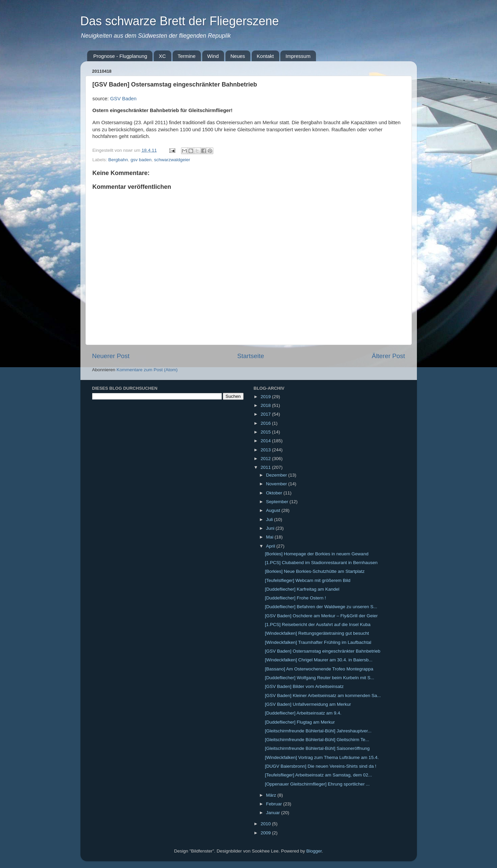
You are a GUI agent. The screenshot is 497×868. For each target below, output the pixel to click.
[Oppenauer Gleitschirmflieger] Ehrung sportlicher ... (317, 784)
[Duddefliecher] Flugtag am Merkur (300, 722)
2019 (266, 397)
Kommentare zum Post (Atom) (147, 370)
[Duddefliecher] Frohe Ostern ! (295, 598)
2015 (266, 432)
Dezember (277, 475)
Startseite (251, 356)
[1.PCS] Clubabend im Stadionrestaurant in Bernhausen (321, 563)
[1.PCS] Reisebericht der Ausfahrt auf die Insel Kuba (318, 624)
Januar (274, 813)
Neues (238, 56)
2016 (266, 423)
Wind (213, 56)
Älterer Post (388, 356)
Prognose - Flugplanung (120, 56)
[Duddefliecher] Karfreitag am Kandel (302, 589)
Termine (187, 56)
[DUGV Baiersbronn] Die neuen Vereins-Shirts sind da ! (321, 766)
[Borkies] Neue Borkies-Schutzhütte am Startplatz (315, 571)
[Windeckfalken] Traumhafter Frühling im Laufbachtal (318, 642)
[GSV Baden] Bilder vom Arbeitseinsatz (304, 686)
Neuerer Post (111, 356)
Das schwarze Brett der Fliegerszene (180, 21)
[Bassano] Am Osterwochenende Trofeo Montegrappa (319, 669)
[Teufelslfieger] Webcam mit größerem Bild (308, 580)
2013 (266, 450)
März (272, 795)
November (277, 484)
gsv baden (141, 160)
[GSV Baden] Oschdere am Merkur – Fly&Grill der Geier (321, 616)
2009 (266, 833)
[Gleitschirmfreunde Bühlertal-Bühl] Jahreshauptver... (318, 731)
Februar (275, 804)
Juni (271, 528)
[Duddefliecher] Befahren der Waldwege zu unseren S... (321, 607)
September (278, 502)
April (271, 546)
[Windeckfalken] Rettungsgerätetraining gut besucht (317, 633)
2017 (266, 414)
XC (162, 56)
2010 (266, 824)
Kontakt (265, 56)
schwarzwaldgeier (172, 160)
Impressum (298, 56)
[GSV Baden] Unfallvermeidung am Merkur (308, 704)
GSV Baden (123, 99)
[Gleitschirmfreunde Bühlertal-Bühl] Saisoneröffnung (317, 748)
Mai (271, 537)
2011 (266, 467)
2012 (266, 459)
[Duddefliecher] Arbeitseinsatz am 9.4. (303, 713)
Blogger (314, 851)
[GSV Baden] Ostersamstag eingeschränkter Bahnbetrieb (323, 651)
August (274, 510)
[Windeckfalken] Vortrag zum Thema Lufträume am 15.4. (322, 757)
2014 (266, 441)
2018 (266, 405)
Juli (270, 519)
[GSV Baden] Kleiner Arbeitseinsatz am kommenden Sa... (323, 696)
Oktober (275, 493)
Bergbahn (118, 160)
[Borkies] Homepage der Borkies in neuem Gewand (317, 554)
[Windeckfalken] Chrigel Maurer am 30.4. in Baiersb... (319, 660)
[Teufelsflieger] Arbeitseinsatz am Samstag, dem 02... (318, 775)
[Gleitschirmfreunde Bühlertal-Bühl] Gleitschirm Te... (317, 740)
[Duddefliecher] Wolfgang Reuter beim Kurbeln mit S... (319, 678)
